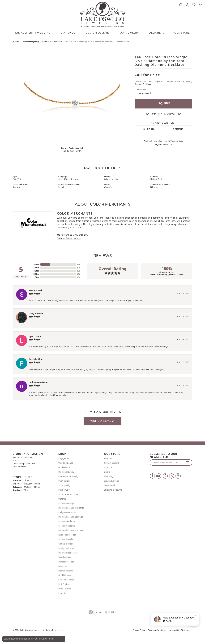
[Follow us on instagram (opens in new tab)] (178, 476)
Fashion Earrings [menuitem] (66, 503)
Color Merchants (111, 179)
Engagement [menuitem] (64, 458)
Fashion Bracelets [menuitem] (66, 539)
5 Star (36, 264)
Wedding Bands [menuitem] (66, 463)
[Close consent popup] (62, 639)
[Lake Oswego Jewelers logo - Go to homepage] (103, 14)
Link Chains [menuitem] (64, 584)
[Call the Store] (19, 466)
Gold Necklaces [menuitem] (65, 575)
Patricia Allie (36, 359)
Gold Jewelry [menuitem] (64, 467)
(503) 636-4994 (72, 151)
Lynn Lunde (35, 336)
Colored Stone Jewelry (31, 42)
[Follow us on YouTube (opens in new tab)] (159, 476)
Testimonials (110, 485)
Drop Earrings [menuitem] (65, 589)
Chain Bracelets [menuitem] (66, 544)
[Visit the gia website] (95, 612)
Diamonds (68, 33)
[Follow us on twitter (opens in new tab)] (172, 476)
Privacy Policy (139, 630)
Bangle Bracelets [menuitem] (66, 562)
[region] (72, 96)
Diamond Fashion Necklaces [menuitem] (71, 530)
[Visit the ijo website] (111, 612)
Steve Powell (36, 290)
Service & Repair (112, 481)
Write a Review (103, 421)
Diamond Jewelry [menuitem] (66, 472)
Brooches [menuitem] (63, 566)
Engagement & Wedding (33, 33)
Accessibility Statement (180, 630)
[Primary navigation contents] (103, 32)
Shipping (149, 129)
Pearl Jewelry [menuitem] (64, 481)
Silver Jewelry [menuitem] (64, 485)
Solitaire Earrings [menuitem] (66, 580)
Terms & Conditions (157, 630)
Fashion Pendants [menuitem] (67, 521)
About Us (108, 458)
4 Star (36, 268)
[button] (181, 5)
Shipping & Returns (113, 490)
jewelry (16, 42)
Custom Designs (112, 463)
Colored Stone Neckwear (52, 42)
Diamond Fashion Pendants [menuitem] (71, 508)
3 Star (36, 271)
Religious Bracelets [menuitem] (67, 535)
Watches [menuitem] (62, 499)
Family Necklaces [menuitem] (66, 548)
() (79, 264)
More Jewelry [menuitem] (64, 490)
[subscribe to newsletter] (188, 462)
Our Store (182, 33)
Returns (178, 129)
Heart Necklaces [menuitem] (66, 571)
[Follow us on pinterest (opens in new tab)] (165, 476)
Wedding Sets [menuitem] (65, 557)
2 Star (36, 274)
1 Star (36, 277)
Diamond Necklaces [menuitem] (67, 553)
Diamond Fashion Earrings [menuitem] (71, 517)
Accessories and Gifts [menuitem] (68, 494)
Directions (109, 467)
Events (107, 472)
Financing (109, 476)
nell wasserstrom (38, 382)
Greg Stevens (36, 313)
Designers (156, 33)
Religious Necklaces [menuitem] (67, 512)
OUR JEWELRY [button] (129, 33)
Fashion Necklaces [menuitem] (67, 526)
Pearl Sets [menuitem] (63, 593)
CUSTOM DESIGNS (98, 33)
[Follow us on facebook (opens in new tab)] (152, 476)
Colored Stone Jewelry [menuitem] (68, 476)
